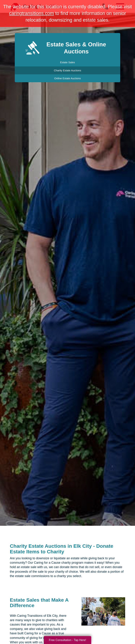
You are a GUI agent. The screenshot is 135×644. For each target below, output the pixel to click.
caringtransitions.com (32, 13)
